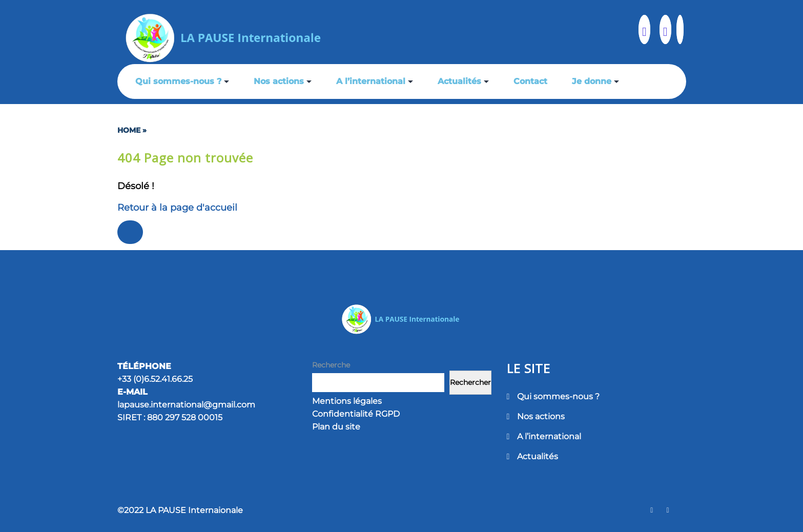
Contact (530, 81)
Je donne (592, 81)
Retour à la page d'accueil (177, 208)
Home (129, 130)
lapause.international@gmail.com (186, 405)
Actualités (459, 81)
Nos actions (279, 81)
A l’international (371, 81)
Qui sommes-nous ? (178, 81)
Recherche (331, 365)
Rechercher (470, 382)
